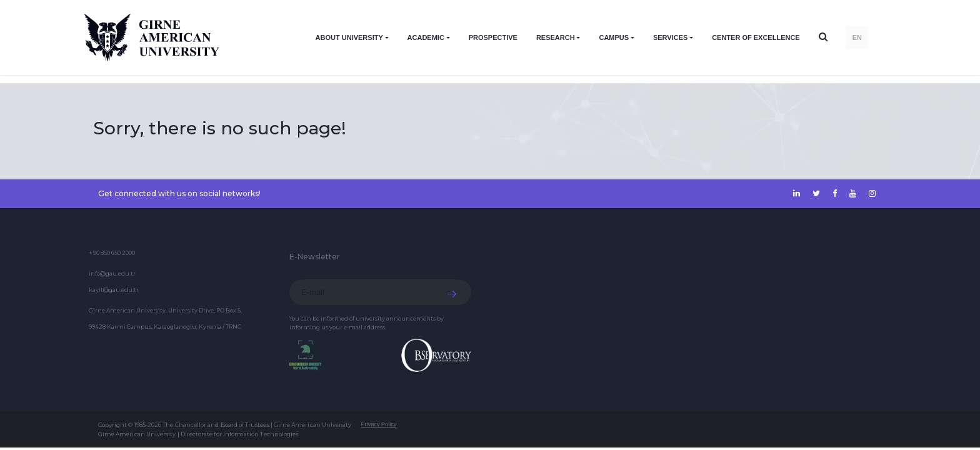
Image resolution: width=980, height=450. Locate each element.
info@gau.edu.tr (112, 273)
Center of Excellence (756, 37)
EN (857, 37)
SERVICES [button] (670, 37)
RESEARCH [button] (556, 37)
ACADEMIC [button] (426, 37)
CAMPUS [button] (614, 37)
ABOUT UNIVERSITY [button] (349, 37)
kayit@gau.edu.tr (114, 290)
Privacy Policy (378, 424)
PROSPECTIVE (493, 37)
